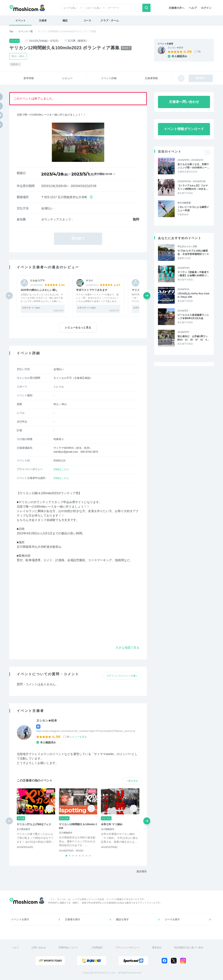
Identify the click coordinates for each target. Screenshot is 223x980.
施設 (65, 20)
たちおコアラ (38, 280)
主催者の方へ (177, 8)
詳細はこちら (61, 469)
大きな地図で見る (127, 648)
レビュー (67, 78)
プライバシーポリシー (127, 948)
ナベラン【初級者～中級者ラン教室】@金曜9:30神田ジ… (193, 274)
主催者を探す (73, 919)
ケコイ (89, 280)
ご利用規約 (97, 948)
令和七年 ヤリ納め (31, 308)
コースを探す (172, 919)
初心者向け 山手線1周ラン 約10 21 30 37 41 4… (194, 338)
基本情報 (29, 78)
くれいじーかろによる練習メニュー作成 (193, 209)
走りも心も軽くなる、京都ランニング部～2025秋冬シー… (193, 166)
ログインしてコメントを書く (122, 676)
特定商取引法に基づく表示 (189, 948)
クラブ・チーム (110, 20)
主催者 (43, 20)
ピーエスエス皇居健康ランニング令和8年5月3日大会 (193, 317)
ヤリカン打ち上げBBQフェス (34, 824)
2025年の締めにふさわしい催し (39, 290)
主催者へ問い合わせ (184, 102)
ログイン (206, 8)
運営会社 (157, 948)
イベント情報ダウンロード (184, 129)
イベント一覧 (26, 31)
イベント (20, 20)
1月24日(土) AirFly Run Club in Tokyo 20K (193, 295)
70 (199, 52)
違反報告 (142, 871)
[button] (147, 296)
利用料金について (68, 948)
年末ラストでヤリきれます (92, 290)
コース (87, 20)
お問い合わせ (39, 948)
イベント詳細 (109, 78)
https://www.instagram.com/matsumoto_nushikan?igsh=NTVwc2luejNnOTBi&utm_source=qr (86, 731)
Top (11, 31)
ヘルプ (193, 8)
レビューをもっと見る (78, 327)
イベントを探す (20, 919)
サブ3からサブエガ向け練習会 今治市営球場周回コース (193, 252)
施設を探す (122, 919)
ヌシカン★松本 (175, 48)
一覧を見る (132, 781)
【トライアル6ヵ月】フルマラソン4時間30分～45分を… (193, 187)
